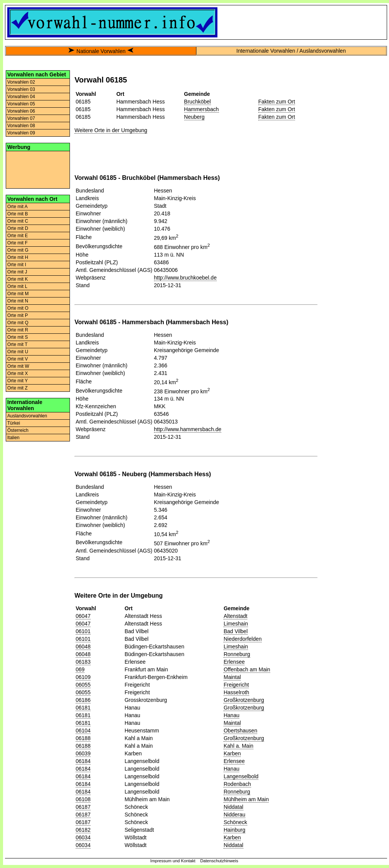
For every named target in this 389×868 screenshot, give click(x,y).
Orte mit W (18, 366)
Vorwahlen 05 (21, 104)
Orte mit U (18, 352)
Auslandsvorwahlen (27, 416)
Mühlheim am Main (246, 799)
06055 (83, 685)
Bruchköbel (198, 102)
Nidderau (234, 815)
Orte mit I (17, 265)
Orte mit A (17, 207)
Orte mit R (18, 330)
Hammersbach (202, 109)
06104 (83, 731)
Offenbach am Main (247, 669)
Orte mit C (18, 221)
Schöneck (235, 822)
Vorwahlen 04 (21, 97)
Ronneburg (237, 654)
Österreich (18, 430)
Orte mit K (18, 279)
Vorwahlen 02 (21, 82)
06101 (83, 631)
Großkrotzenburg (244, 700)
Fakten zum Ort (277, 102)
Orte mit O (18, 308)
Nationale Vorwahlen (101, 51)
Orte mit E (18, 236)
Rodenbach (237, 784)
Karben (232, 753)
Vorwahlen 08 (21, 126)
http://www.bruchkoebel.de (185, 278)
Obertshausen (240, 731)
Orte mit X (18, 373)
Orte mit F (17, 243)
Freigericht (236, 685)
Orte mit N (18, 301)
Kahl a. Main (238, 746)
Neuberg (194, 117)
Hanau (231, 715)
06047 (83, 616)
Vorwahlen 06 (21, 111)
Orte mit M (18, 294)
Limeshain (236, 624)
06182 (83, 830)
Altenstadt (235, 616)
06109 (83, 677)
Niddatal (233, 807)
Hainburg (234, 830)
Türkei (14, 423)
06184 (83, 761)
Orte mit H (18, 257)
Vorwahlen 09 (21, 133)
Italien (13, 438)
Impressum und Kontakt (173, 861)
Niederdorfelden (243, 639)
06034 (83, 837)
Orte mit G (18, 250)
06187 (83, 807)
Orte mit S (18, 337)
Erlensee (234, 662)
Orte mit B (18, 214)
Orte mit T (17, 344)
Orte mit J (17, 272)
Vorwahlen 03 (21, 89)
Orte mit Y (18, 381)
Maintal (232, 677)
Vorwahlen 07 (21, 118)
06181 (83, 708)
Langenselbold (241, 776)
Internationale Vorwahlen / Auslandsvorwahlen (291, 51)
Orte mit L (17, 286)
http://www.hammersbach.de (188, 429)
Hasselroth (236, 692)
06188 (83, 738)
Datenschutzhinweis (219, 861)
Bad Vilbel (236, 631)
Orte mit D (18, 228)
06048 (83, 647)
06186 (83, 700)
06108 (83, 799)
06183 (83, 662)
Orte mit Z (17, 388)
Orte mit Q (18, 323)
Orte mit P (18, 315)
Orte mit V (18, 359)
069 (80, 669)
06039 (83, 753)
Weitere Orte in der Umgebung (111, 130)
